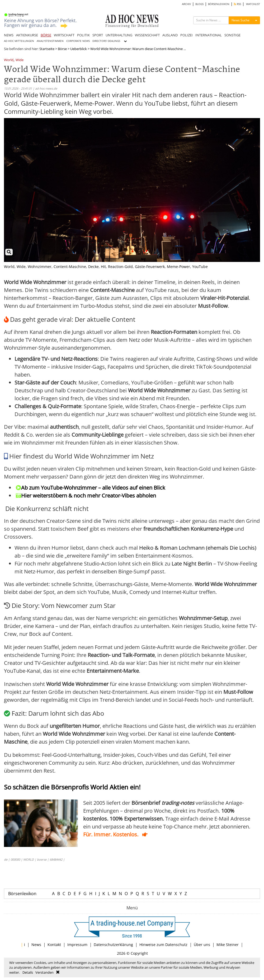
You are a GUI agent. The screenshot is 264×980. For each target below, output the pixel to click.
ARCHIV (186, 4)
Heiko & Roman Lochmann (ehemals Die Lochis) (198, 548)
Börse (62, 49)
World (9, 60)
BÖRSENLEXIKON (219, 4)
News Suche (241, 20)
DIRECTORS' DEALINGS (106, 41)
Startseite (47, 49)
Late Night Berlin (192, 564)
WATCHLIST (253, 4)
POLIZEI (187, 35)
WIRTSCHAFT (64, 35)
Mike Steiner (228, 945)
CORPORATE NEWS (78, 41)
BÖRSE (46, 35)
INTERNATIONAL (209, 35)
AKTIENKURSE (27, 35)
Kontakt (54, 945)
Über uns (202, 945)
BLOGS (199, 4)
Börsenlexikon (22, 894)
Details (28, 972)
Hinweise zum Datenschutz (163, 945)
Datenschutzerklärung (113, 945)
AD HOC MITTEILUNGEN (19, 41)
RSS (237, 4)
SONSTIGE (232, 35)
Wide (20, 60)
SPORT (98, 35)
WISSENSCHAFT (147, 35)
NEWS (9, 35)
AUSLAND (170, 35)
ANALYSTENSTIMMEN (50, 41)
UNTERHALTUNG (119, 35)
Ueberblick (79, 49)
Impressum (77, 945)
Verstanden (44, 972)
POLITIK (83, 35)
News (36, 945)
